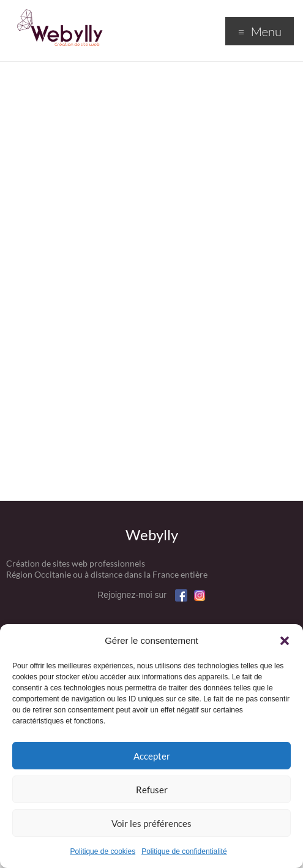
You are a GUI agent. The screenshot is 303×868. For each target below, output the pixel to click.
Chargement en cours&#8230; (151, 276)
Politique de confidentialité (184, 851)
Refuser (152, 790)
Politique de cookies (103, 851)
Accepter (152, 756)
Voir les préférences (151, 823)
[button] (285, 641)
